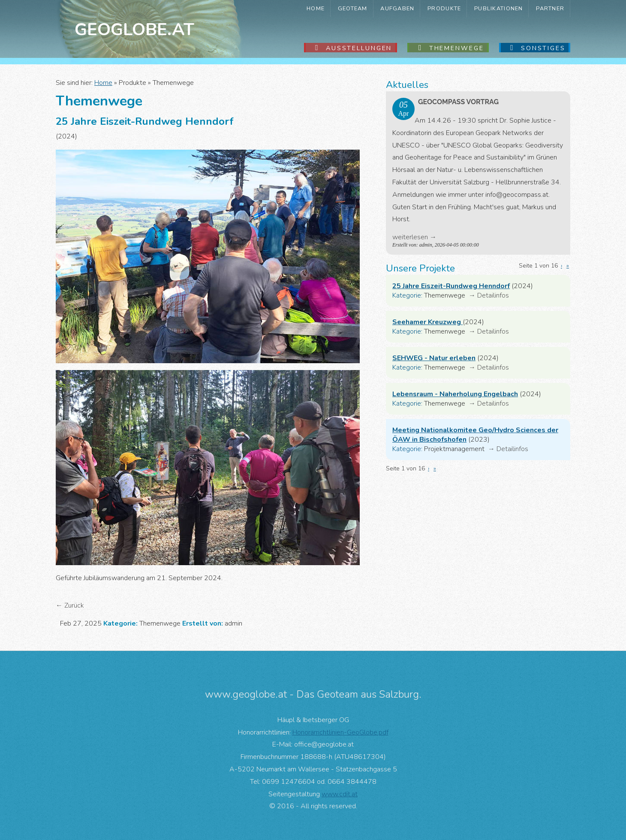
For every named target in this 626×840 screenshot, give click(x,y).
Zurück (74, 605)
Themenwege (457, 48)
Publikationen (499, 9)
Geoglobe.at (134, 30)
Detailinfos (493, 295)
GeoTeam (353, 9)
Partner (550, 9)
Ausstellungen (359, 48)
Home (316, 9)
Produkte (444, 9)
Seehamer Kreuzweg (427, 322)
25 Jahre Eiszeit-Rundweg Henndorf (451, 286)
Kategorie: (407, 295)
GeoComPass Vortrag (458, 102)
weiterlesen (410, 237)
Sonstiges (543, 48)
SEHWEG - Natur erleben (434, 358)
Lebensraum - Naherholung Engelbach (455, 394)
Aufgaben (397, 9)
